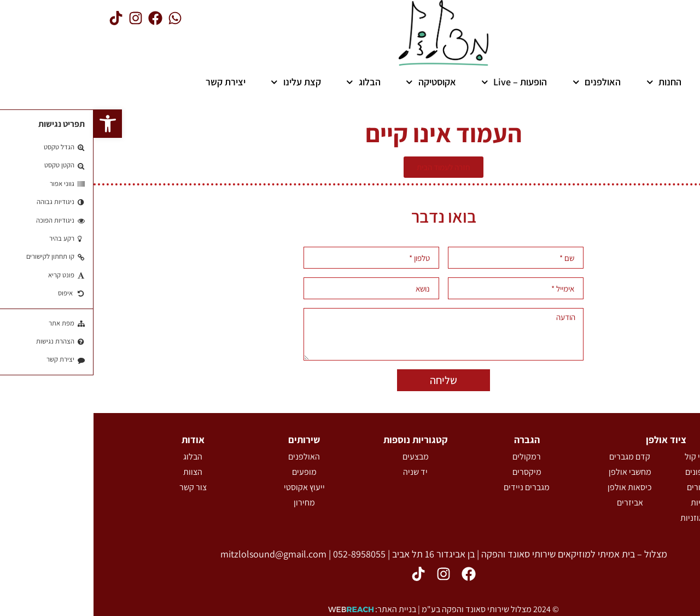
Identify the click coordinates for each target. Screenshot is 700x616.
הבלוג (270, 82)
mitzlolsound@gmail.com (180, 554)
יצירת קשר (132, 82)
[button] (14, 124)
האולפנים (503, 82)
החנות (571, 82)
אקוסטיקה (337, 82)
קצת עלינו (202, 82)
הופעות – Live (421, 82)
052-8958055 (266, 554)
